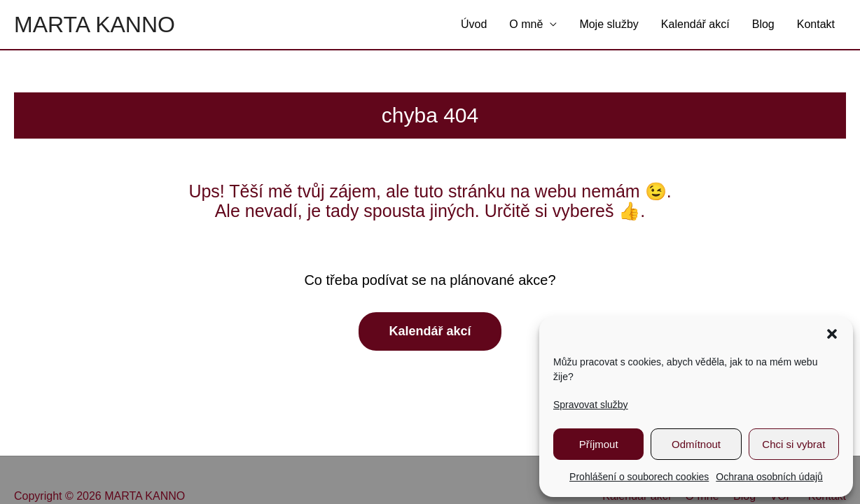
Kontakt (816, 24)
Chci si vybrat (793, 444)
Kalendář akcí (695, 24)
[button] (832, 334)
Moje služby (609, 24)
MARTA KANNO (95, 24)
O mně (526, 24)
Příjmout (599, 444)
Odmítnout (696, 444)
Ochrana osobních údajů (769, 477)
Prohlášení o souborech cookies (639, 477)
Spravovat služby (591, 405)
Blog (763, 24)
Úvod (474, 24)
